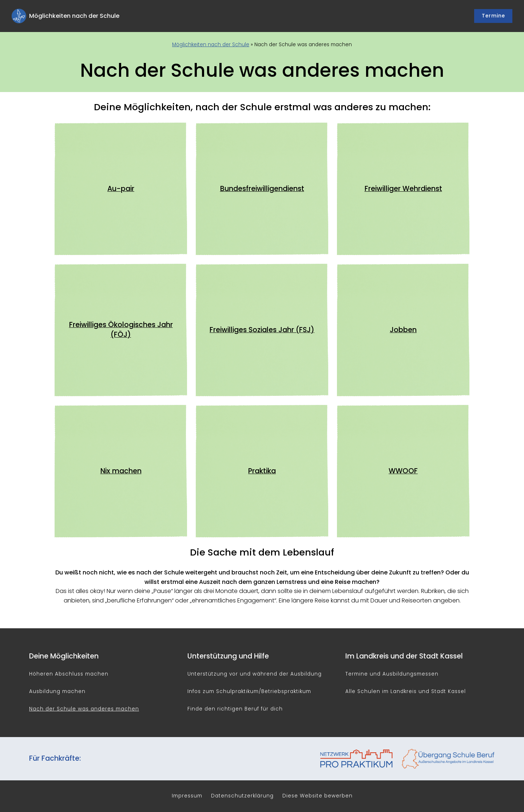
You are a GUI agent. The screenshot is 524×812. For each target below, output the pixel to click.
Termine (493, 16)
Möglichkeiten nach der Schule (211, 45)
